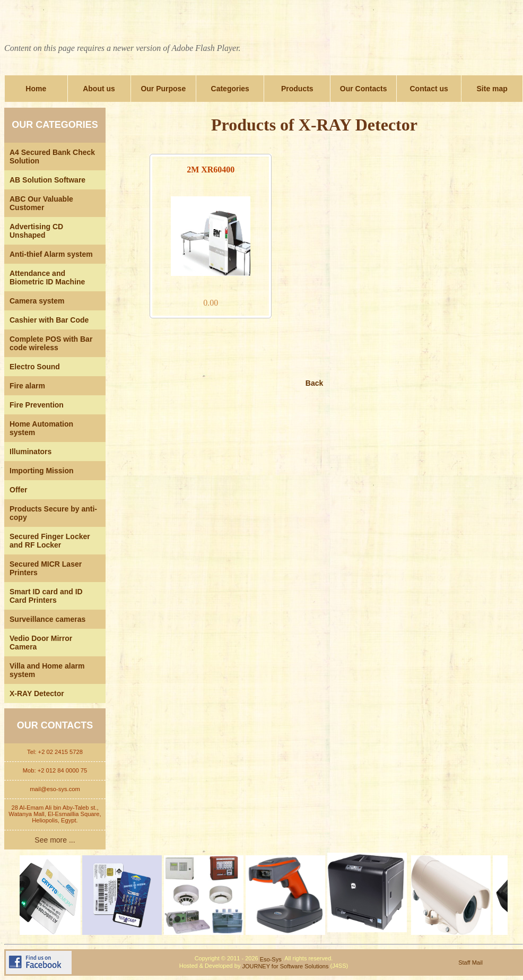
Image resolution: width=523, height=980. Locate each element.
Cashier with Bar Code (49, 320)
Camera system (37, 301)
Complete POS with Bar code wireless (51, 343)
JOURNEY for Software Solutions (285, 966)
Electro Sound (35, 367)
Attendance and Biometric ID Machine (47, 277)
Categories (230, 89)
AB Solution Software (47, 180)
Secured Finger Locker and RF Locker (50, 541)
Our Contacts (364, 89)
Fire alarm (27, 386)
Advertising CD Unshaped (36, 231)
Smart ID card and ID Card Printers (46, 596)
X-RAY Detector (37, 693)
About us (99, 89)
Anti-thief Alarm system (51, 254)
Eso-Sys (271, 959)
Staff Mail (470, 962)
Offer (18, 490)
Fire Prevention (37, 405)
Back (314, 383)
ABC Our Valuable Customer (41, 203)
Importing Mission (42, 471)
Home (36, 89)
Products (297, 89)
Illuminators (30, 452)
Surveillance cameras (47, 619)
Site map (492, 89)
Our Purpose (163, 89)
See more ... (55, 840)
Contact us (429, 89)
